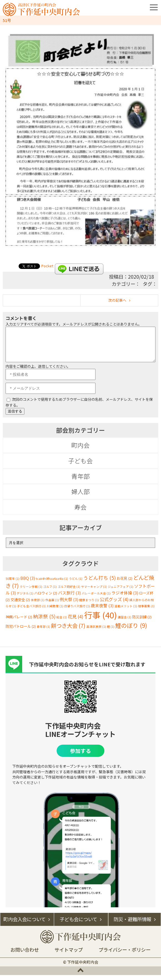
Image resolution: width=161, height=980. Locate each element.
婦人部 (80, 496)
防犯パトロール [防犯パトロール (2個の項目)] (21, 631)
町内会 (80, 450)
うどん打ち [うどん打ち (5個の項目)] (100, 583)
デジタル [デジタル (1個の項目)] (25, 598)
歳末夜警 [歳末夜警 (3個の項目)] (102, 610)
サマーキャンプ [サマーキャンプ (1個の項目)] (94, 592)
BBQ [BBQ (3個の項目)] (28, 583)
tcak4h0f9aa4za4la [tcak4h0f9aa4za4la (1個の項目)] (52, 584)
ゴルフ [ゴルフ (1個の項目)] (50, 592)
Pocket (47, 266)
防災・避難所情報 (132, 924)
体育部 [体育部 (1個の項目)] (38, 605)
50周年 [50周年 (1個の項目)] (12, 584)
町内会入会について (24, 924)
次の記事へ (117, 300)
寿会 (80, 512)
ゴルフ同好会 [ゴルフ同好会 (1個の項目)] (69, 592)
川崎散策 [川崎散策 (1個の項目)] (55, 611)
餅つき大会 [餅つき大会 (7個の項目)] (68, 631)
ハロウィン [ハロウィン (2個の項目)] (46, 598)
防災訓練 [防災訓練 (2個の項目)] (142, 622)
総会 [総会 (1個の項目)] (62, 622)
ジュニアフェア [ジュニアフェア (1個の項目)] (120, 592)
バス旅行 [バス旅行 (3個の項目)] (69, 598)
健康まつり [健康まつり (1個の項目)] (89, 605)
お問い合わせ (25, 955)
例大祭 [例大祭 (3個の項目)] (69, 604)
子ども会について (78, 924)
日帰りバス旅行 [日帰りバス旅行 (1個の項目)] (77, 611)
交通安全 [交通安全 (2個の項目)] (20, 605)
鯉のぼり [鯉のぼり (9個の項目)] (131, 630)
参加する (80, 756)
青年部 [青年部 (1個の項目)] (43, 632)
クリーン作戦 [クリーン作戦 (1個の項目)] (31, 592)
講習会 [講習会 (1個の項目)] (124, 622)
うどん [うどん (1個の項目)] (76, 584)
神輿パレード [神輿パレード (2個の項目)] (19, 622)
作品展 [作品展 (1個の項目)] (52, 605)
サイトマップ (69, 955)
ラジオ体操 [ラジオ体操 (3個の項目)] (125, 598)
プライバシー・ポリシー (124, 955)
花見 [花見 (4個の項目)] (76, 621)
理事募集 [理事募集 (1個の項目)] (146, 611)
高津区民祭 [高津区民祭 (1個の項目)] (96, 632)
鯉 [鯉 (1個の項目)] (111, 632)
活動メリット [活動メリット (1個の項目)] (126, 611)
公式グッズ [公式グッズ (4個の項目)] (114, 604)
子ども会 (80, 466)
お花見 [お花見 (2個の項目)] (124, 583)
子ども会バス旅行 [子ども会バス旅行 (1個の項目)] (31, 611)
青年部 (80, 481)
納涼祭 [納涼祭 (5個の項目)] (44, 621)
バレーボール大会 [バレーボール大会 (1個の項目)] (96, 598)
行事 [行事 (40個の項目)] (100, 620)
